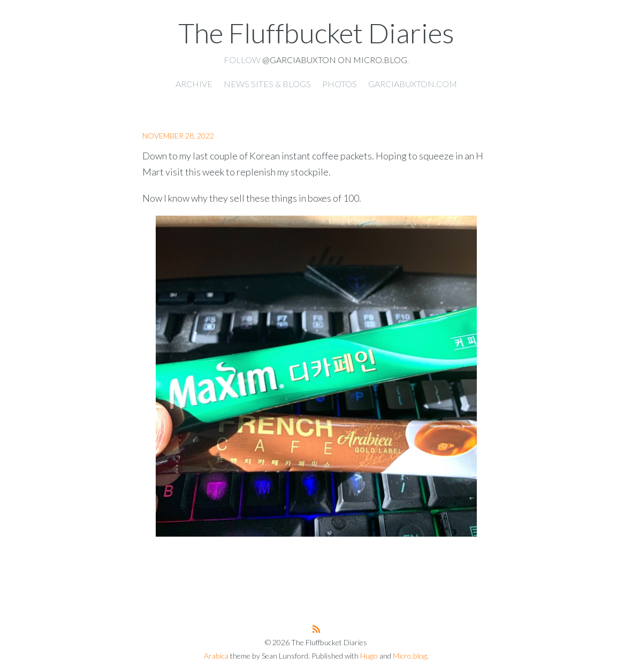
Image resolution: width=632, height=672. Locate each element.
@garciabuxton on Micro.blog (335, 60)
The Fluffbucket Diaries (316, 33)
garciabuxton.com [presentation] (413, 84)
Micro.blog (410, 656)
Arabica (216, 656)
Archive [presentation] (194, 84)
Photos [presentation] (340, 84)
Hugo (369, 656)
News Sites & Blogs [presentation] (267, 84)
